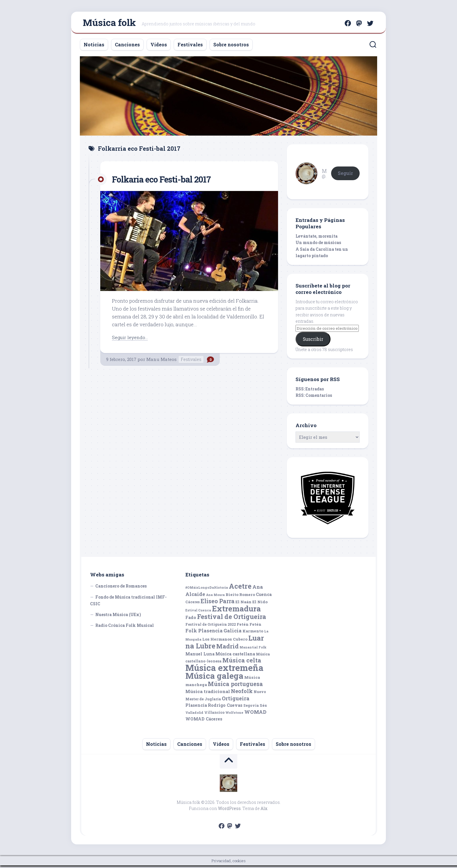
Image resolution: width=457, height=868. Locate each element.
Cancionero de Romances (121, 589)
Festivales (190, 47)
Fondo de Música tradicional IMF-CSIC (128, 603)
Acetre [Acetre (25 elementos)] (240, 589)
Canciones (127, 47)
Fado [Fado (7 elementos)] (191, 620)
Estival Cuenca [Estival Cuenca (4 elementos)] (198, 613)
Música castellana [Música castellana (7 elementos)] (235, 656)
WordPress (229, 811)
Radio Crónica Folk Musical (125, 628)
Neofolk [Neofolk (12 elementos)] (242, 694)
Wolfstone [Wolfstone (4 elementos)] (234, 715)
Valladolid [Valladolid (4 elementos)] (194, 715)
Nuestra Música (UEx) (118, 617)
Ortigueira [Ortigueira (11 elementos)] (236, 701)
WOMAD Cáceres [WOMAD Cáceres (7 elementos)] (204, 721)
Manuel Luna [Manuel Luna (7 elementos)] (200, 656)
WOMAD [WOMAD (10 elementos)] (255, 714)
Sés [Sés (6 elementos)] (263, 708)
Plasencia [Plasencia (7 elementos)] (196, 708)
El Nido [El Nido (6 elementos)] (260, 604)
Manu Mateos (161, 362)
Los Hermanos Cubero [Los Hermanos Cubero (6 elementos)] (225, 641)
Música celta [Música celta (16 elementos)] (242, 663)
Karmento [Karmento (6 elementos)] (253, 634)
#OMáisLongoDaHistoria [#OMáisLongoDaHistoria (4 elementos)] (207, 590)
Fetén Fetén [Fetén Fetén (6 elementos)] (249, 627)
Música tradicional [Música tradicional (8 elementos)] (208, 694)
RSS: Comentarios (314, 398)
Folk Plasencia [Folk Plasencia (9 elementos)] (204, 633)
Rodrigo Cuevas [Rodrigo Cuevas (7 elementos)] (225, 708)
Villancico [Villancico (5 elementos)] (215, 715)
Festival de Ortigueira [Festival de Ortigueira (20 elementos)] (232, 619)
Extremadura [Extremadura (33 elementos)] (236, 611)
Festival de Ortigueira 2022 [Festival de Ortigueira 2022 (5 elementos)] (211, 627)
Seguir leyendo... (131, 340)
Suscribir (313, 342)
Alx (264, 811)
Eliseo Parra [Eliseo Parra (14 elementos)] (218, 604)
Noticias (94, 47)
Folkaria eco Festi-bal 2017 (168, 181)
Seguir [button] (345, 175)
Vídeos (159, 47)
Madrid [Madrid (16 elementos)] (227, 649)
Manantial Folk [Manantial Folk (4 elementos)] (253, 650)
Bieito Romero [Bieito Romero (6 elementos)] (240, 597)
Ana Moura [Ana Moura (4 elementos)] (215, 597)
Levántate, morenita (317, 238)
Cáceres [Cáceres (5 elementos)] (193, 604)
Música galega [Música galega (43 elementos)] (214, 678)
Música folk (109, 23)
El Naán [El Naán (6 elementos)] (244, 604)
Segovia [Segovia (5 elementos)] (251, 708)
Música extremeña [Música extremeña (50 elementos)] (224, 670)
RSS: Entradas (310, 391)
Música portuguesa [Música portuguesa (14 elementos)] (235, 686)
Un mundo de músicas (318, 245)
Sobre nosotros (231, 47)
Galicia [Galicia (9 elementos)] (233, 633)
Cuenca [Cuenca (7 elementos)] (264, 597)
